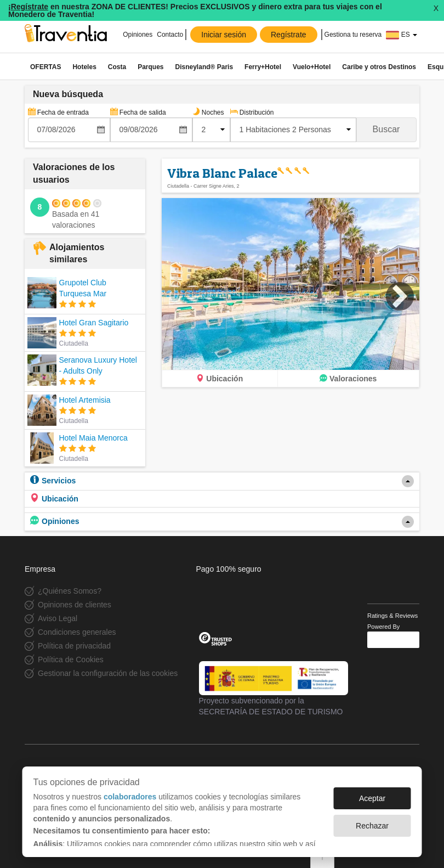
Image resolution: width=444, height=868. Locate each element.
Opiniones (137, 35)
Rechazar (372, 826)
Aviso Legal (58, 618)
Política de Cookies (71, 660)
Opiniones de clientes (75, 605)
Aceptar (372, 798)
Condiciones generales (77, 632)
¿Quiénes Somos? (70, 591)
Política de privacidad (74, 646)
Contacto (170, 35)
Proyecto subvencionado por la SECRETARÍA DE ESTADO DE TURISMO (274, 689)
